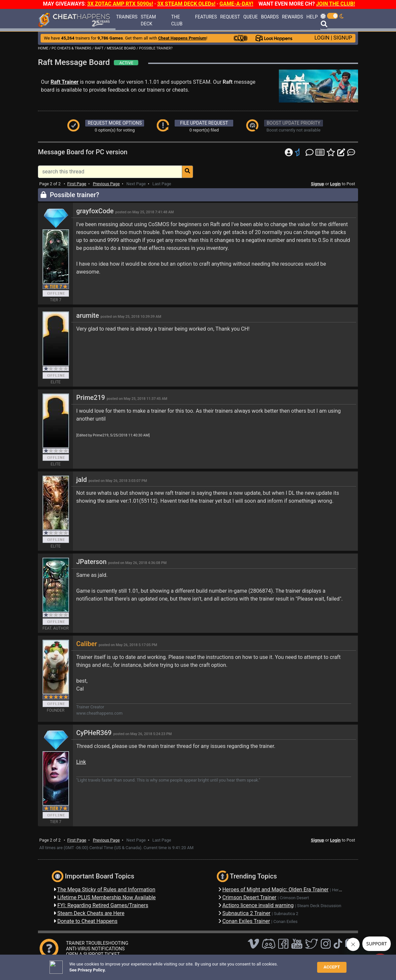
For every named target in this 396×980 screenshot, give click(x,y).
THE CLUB (177, 20)
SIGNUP (343, 38)
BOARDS (270, 17)
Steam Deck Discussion (319, 906)
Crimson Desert (295, 898)
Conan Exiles (285, 921)
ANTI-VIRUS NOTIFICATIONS (95, 949)
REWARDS (292, 17)
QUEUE (250, 17)
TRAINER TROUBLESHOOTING (97, 943)
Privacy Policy (185, 965)
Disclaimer (156, 965)
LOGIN (322, 38)
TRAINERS (127, 17)
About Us (229, 965)
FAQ (138, 965)
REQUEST (230, 17)
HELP (312, 17)
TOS (209, 965)
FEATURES (206, 17)
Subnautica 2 (286, 914)
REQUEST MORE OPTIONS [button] (115, 123)
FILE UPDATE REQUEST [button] (204, 123)
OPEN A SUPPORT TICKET (93, 954)
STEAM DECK (148, 20)
